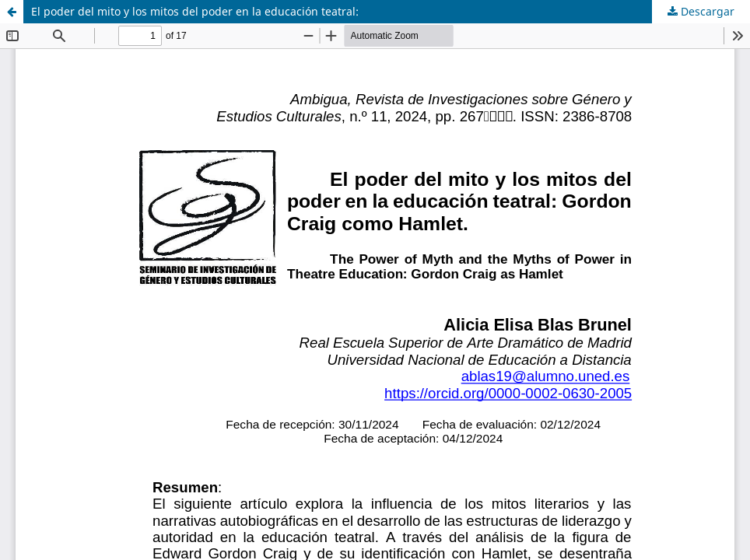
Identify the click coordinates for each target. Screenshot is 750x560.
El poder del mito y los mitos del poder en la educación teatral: (195, 11)
